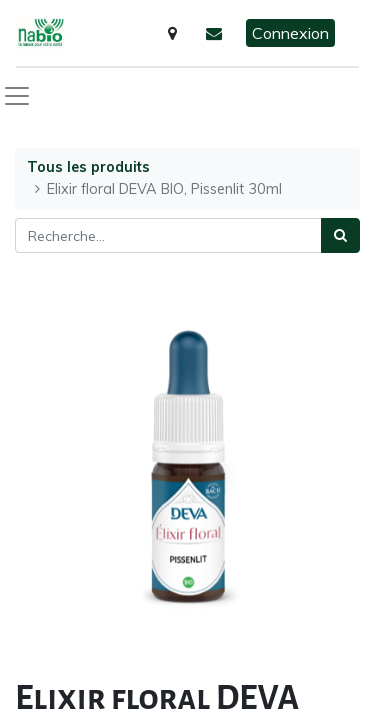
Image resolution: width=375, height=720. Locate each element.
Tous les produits (88, 167)
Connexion (290, 33)
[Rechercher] (340, 235)
